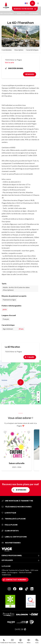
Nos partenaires (11, 543)
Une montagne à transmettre (17, 501)
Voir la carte (9, 62)
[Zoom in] (38, 393)
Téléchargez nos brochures (17, 507)
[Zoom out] (38, 396)
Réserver (30, 74)
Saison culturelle (17, 463)
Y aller (31, 357)
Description (19, 50)
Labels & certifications (14, 537)
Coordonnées (7, 50)
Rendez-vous (22, 13)
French (26, 3)
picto (5, 309)
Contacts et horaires (16, 580)
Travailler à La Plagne (14, 519)
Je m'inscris (21, 490)
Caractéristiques (32, 50)
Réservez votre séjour (25, 9)
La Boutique (9, 513)
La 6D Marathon (34, 13)
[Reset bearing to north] (38, 399)
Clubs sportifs (10, 531)
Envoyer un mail (14, 68)
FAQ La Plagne (10, 525)
